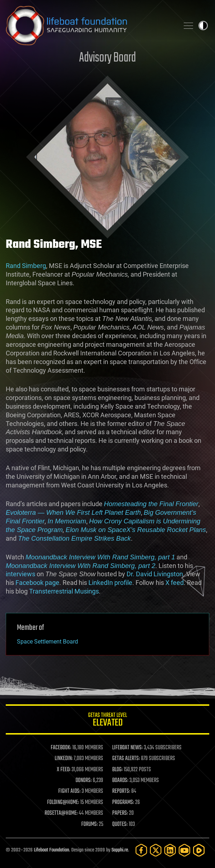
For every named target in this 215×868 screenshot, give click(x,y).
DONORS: (84, 781)
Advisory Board (107, 58)
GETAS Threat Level (107, 721)
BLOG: (117, 770)
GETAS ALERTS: (126, 759)
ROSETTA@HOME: (61, 813)
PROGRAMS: (123, 803)
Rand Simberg (26, 266)
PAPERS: (120, 813)
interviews (20, 574)
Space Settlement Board (47, 642)
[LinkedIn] (170, 850)
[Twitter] (156, 850)
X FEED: (64, 770)
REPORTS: (121, 791)
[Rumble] (199, 850)
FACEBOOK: (61, 748)
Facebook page (37, 583)
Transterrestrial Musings (64, 591)
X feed (175, 583)
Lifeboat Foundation (51, 850)
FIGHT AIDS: (69, 791)
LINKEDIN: (64, 759)
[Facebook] (141, 850)
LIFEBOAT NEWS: (127, 748)
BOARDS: (120, 781)
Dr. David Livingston (155, 574)
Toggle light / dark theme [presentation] (203, 26)
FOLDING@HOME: (63, 803)
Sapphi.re (120, 850)
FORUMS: (90, 824)
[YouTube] (184, 850)
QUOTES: (120, 824)
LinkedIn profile (110, 583)
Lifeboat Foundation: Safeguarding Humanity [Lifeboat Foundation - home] (90, 26)
